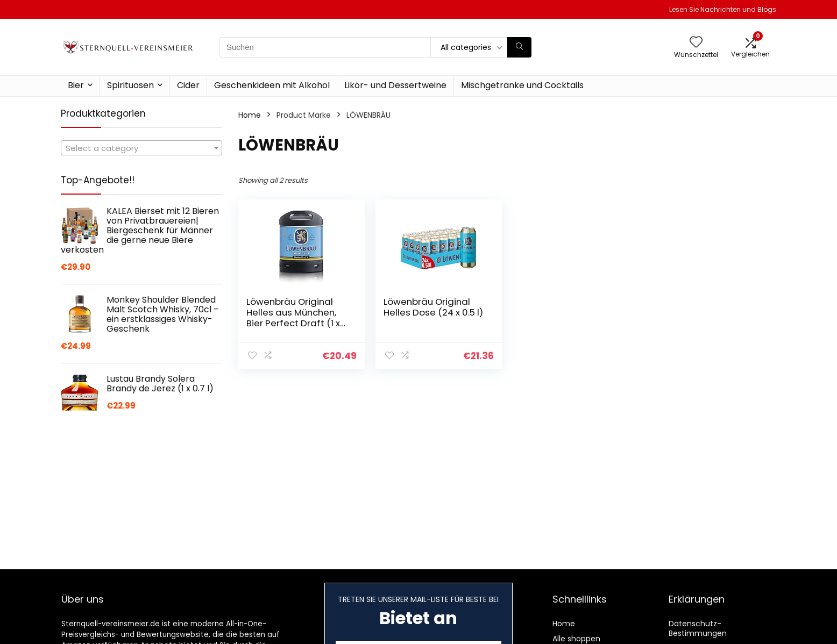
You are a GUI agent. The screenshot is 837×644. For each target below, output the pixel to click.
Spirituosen (130, 85)
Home (250, 115)
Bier (76, 85)
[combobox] (141, 148)
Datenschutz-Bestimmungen (698, 628)
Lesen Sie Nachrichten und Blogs (723, 9)
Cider (188, 85)
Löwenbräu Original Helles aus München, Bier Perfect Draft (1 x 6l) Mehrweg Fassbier (294, 318)
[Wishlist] (696, 43)
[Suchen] (519, 47)
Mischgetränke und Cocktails (522, 85)
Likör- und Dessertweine (395, 85)
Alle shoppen (576, 639)
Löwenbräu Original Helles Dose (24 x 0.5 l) (433, 307)
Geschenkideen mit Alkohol (272, 85)
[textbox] (141, 148)
